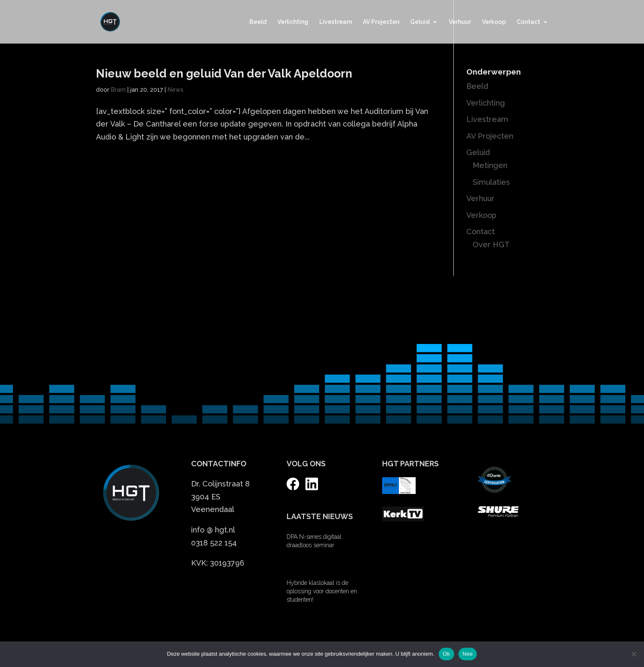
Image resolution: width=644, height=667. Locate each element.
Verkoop (494, 22)
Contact (528, 22)
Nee (468, 654)
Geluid (420, 22)
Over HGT (491, 244)
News (176, 90)
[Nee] (634, 654)
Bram (118, 90)
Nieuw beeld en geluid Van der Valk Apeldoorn (224, 74)
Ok (446, 654)
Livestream (336, 22)
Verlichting (293, 22)
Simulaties (491, 182)
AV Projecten (381, 22)
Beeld (258, 22)
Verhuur (460, 22)
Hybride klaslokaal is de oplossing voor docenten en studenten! (322, 591)
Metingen (490, 165)
